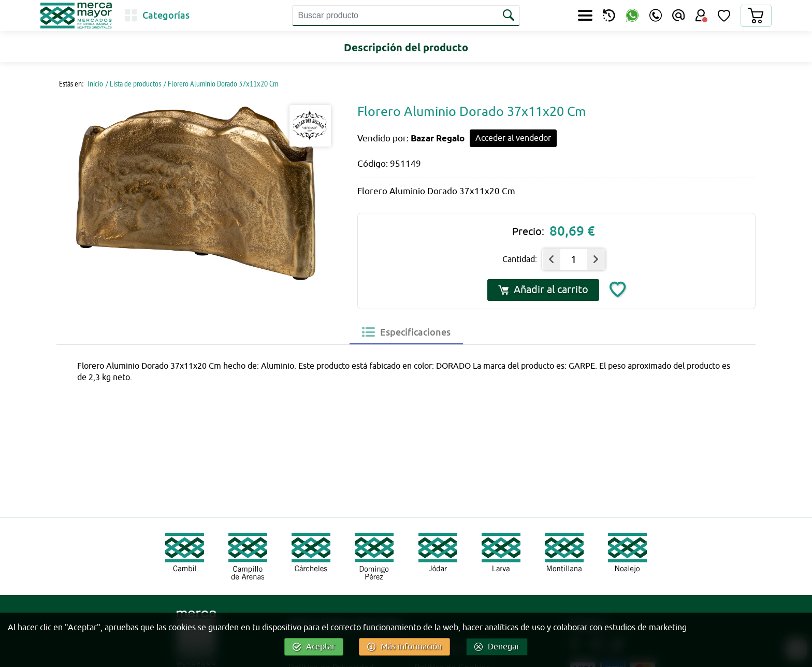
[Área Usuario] (701, 16)
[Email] (678, 16)
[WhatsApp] (632, 16)
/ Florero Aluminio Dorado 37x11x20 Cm (221, 83)
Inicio (95, 83)
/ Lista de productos (133, 83)
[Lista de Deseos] (724, 16)
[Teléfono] (656, 16)
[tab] (406, 332)
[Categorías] (157, 16)
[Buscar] (510, 16)
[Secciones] (585, 16)
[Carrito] (756, 16)
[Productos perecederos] (609, 16)
